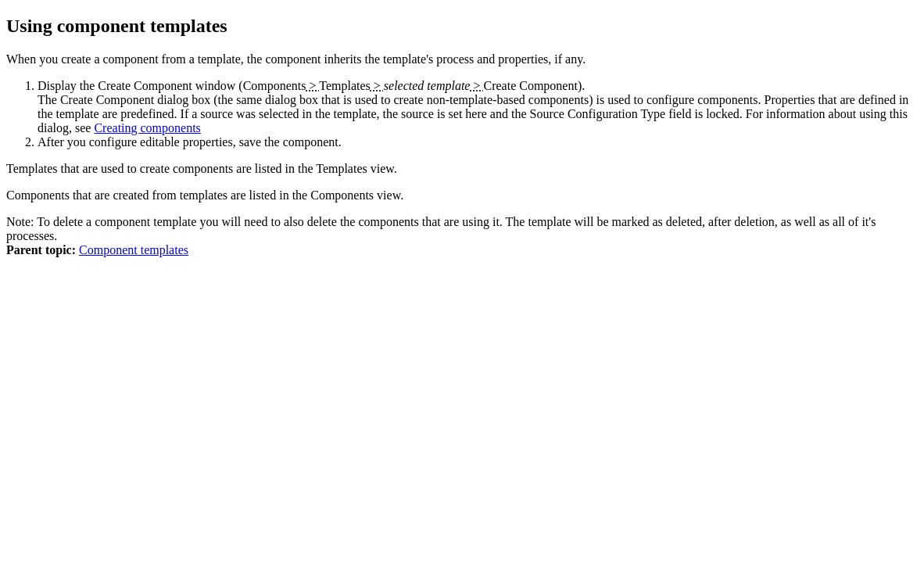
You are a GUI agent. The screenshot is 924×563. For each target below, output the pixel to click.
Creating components (147, 128)
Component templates (134, 250)
